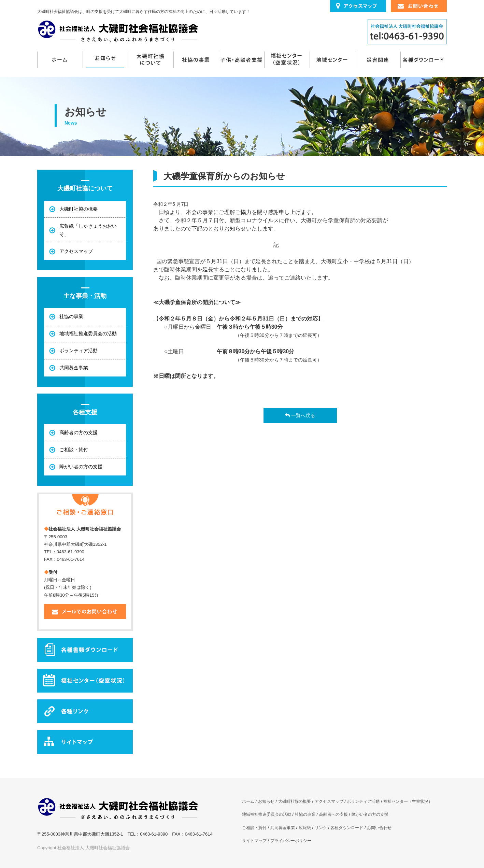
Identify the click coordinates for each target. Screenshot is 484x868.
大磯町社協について (151, 60)
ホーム (60, 60)
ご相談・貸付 (254, 828)
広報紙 (305, 828)
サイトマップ (254, 841)
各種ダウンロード (423, 60)
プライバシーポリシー (291, 841)
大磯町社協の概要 (295, 801)
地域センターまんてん (332, 60)
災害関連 (378, 60)
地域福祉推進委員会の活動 (267, 814)
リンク (321, 828)
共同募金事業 (283, 828)
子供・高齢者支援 (241, 60)
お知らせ (105, 60)
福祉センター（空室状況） (287, 60)
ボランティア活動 (363, 801)
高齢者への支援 (333, 814)
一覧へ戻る (300, 415)
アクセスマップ (329, 801)
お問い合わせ (379, 828)
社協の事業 (196, 60)
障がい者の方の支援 (370, 814)
